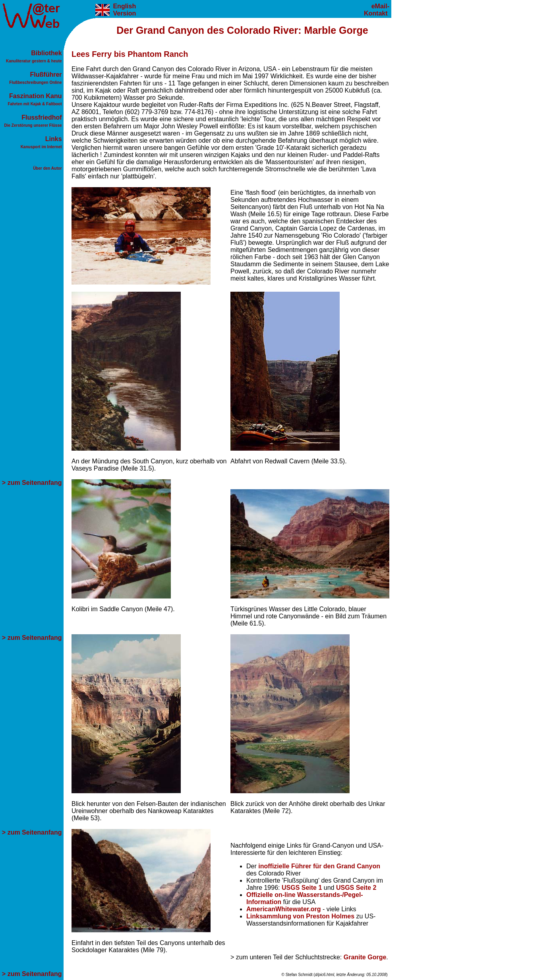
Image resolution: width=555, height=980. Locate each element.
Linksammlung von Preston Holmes (300, 916)
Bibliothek (35, 57)
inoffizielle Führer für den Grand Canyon (319, 866)
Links (42, 142)
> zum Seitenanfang (33, 483)
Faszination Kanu (36, 100)
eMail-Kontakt (377, 10)
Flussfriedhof (34, 121)
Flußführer (36, 78)
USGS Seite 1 (302, 888)
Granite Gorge (365, 957)
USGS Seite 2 (356, 888)
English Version (124, 10)
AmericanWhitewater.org (284, 909)
